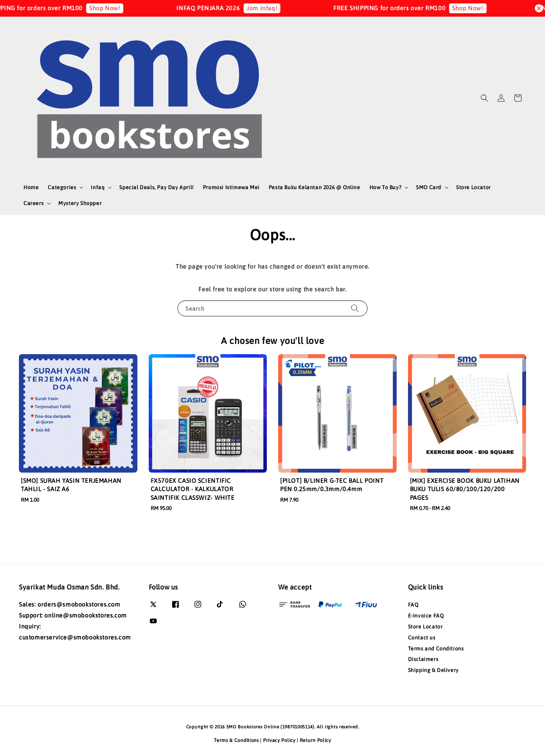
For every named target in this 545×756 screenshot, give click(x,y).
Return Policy (315, 740)
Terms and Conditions (436, 649)
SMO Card (429, 187)
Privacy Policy (279, 740)
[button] (484, 98)
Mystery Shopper (80, 203)
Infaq (98, 187)
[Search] (355, 308)
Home (31, 187)
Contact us (422, 638)
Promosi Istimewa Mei (231, 187)
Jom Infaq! (273, 8)
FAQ (413, 605)
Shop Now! (115, 8)
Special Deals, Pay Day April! (156, 187)
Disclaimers (423, 659)
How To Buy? (385, 187)
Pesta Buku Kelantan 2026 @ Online (315, 187)
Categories (62, 187)
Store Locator (473, 187)
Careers (33, 203)
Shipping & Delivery (433, 670)
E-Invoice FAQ (426, 616)
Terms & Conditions (236, 740)
